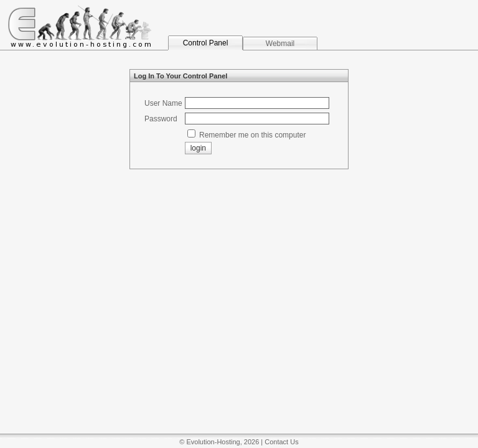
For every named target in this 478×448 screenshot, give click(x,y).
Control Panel (206, 43)
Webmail (280, 44)
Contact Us (281, 442)
